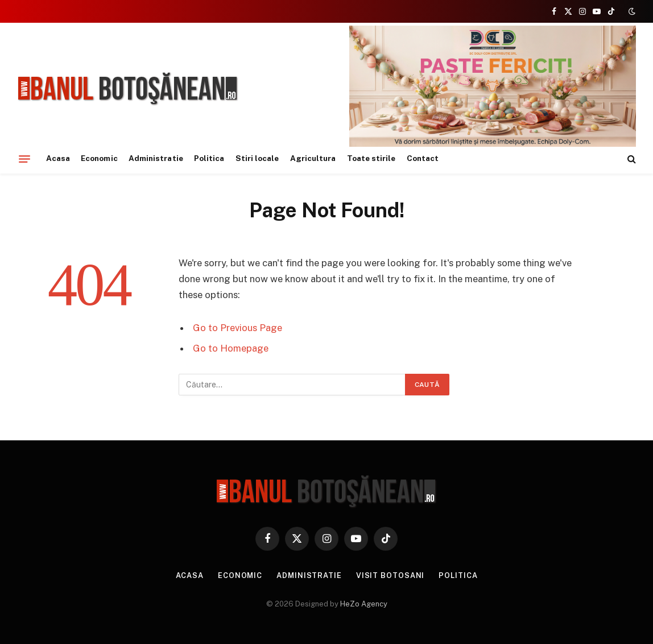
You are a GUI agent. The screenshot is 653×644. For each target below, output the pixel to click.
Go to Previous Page (237, 328)
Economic (99, 158)
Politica (209, 158)
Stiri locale (257, 158)
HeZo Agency (364, 604)
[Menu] (24, 159)
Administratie (156, 158)
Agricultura (313, 158)
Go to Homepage (231, 348)
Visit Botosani (391, 575)
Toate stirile (371, 158)
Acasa (58, 158)
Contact (423, 158)
